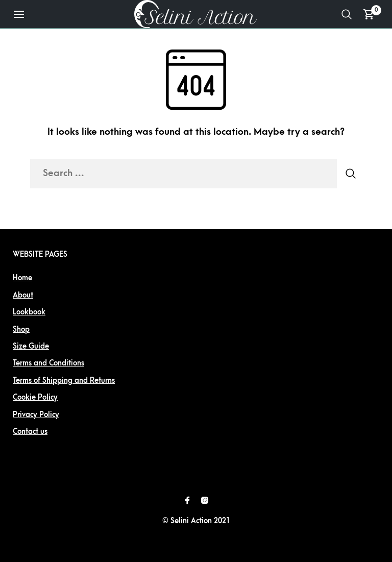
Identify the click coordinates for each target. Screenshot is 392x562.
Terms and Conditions (48, 363)
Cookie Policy (35, 397)
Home (22, 278)
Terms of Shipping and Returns (64, 381)
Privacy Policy (36, 415)
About (23, 295)
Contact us (30, 432)
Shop (21, 329)
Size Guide (31, 346)
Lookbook (29, 312)
